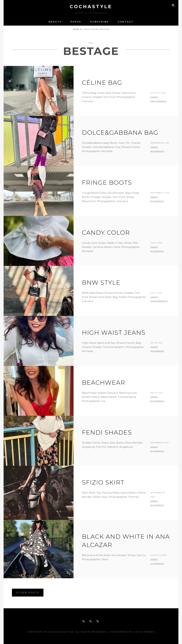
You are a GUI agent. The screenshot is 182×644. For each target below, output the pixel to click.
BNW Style (101, 282)
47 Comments (157, 451)
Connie (154, 97)
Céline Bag (102, 83)
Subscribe (99, 22)
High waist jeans (114, 332)
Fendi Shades (107, 432)
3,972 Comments (159, 101)
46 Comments (157, 151)
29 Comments (157, 351)
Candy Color (106, 232)
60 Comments (157, 505)
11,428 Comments (159, 301)
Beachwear (104, 382)
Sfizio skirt (103, 482)
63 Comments (157, 401)
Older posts (28, 593)
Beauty (55, 22)
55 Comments (157, 201)
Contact (126, 22)
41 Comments (157, 563)
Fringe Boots (107, 183)
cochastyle (91, 7)
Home (76, 29)
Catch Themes (144, 632)
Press (76, 22)
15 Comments (157, 251)
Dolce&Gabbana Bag (120, 133)
